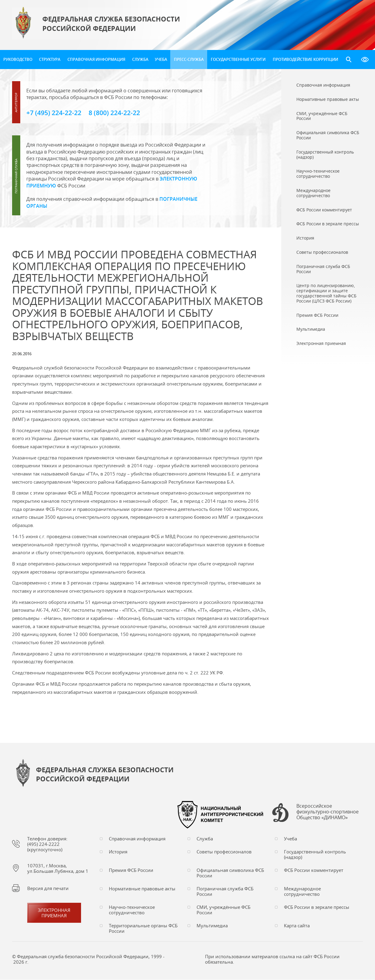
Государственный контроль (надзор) (315, 855)
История (118, 852)
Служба (140, 59)
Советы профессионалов (224, 852)
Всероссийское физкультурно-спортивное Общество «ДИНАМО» (328, 813)
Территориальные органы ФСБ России (143, 929)
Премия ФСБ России (131, 870)
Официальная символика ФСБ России (230, 873)
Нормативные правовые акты (142, 889)
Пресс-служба (189, 59)
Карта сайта (297, 926)
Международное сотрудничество (302, 892)
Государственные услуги (238, 59)
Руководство (18, 59)
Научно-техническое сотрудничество (132, 910)
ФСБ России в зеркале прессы (317, 907)
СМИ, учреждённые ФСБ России (223, 910)
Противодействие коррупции (305, 59)
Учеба (161, 59)
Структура (50, 59)
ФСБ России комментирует (314, 870)
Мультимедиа (212, 926)
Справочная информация (96, 59)
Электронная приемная (54, 913)
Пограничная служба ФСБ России (225, 892)
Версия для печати (48, 889)
